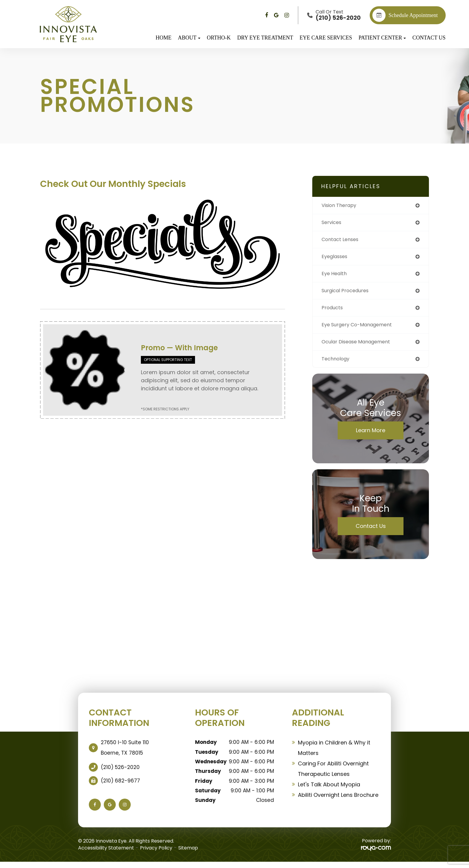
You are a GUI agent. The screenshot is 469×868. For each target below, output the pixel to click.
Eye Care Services (326, 38)
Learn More (371, 436)
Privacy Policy (156, 854)
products (334, 312)
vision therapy (341, 206)
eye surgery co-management (361, 329)
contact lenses (342, 241)
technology (337, 364)
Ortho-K (219, 38)
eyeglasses (336, 259)
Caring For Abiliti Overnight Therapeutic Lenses (333, 775)
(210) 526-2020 (120, 773)
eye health (335, 276)
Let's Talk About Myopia (329, 790)
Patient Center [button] (382, 38)
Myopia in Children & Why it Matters (334, 754)
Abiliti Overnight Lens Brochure (338, 801)
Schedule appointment (405, 15)
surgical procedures (348, 294)
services (333, 223)
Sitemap (188, 854)
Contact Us (429, 38)
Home (163, 38)
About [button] (189, 38)
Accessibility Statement (106, 854)
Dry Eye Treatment (265, 38)
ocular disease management (360, 347)
